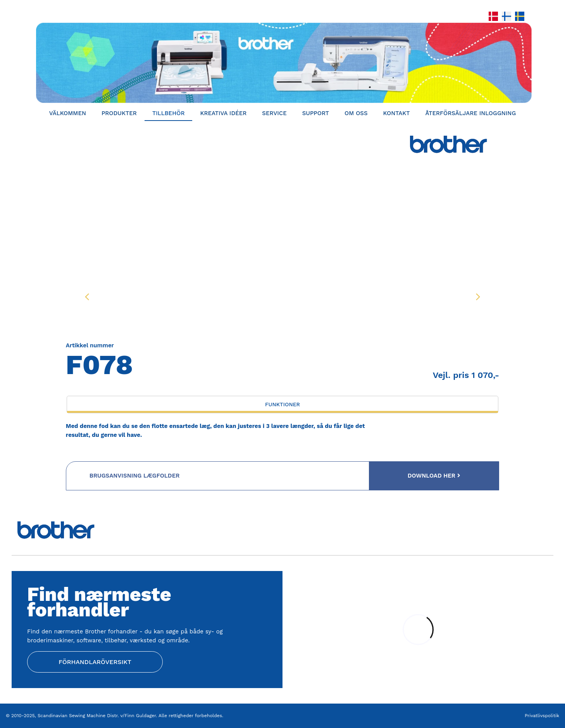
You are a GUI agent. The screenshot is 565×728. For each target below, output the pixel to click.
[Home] (282, 63)
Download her (434, 476)
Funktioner (282, 404)
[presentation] (87, 297)
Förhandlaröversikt (95, 662)
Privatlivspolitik (542, 716)
